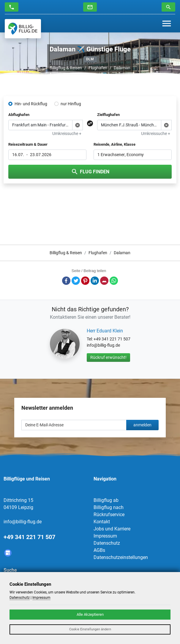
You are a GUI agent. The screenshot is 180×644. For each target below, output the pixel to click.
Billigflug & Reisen (66, 68)
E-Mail (104, 281)
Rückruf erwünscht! (108, 357)
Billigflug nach (109, 507)
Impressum (105, 536)
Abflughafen (19, 115)
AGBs (99, 550)
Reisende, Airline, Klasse (115, 144)
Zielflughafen (108, 115)
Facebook (66, 281)
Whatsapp (114, 281)
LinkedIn (95, 281)
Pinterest (85, 281)
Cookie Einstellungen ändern (90, 629)
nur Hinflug (71, 104)
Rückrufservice (109, 515)
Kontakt (102, 522)
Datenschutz (107, 543)
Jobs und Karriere (112, 529)
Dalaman (122, 68)
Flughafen (98, 68)
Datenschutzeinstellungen (121, 557)
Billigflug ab (106, 500)
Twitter (76, 281)
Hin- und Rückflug (31, 104)
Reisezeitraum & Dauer (28, 144)
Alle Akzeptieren (90, 614)
